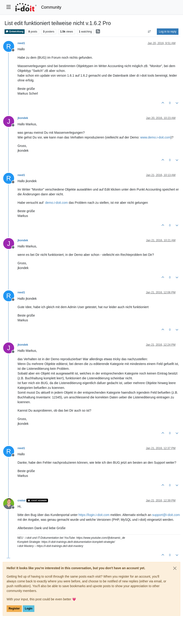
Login (29, 609)
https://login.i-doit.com (94, 515)
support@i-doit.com (166, 515)
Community (51, 7)
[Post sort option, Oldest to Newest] (149, 32)
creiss (22, 501)
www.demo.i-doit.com (155, 137)
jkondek (23, 118)
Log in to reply (168, 32)
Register (14, 609)
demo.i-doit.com (56, 203)
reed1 (21, 43)
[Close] (175, 568)
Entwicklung (15, 31)
